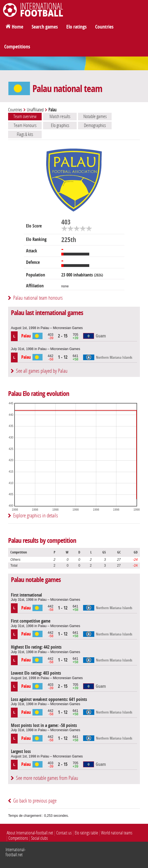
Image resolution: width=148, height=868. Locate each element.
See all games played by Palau (42, 371)
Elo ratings (77, 27)
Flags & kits (25, 134)
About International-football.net (30, 833)
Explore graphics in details (36, 516)
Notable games (95, 116)
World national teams (117, 833)
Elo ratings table (86, 833)
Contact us (64, 833)
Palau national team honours (38, 298)
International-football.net (16, 852)
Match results (60, 116)
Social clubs (39, 838)
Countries (104, 27)
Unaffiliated (35, 110)
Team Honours (25, 125)
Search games (45, 27)
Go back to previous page (35, 801)
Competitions (17, 47)
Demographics (95, 125)
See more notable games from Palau (47, 778)
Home (17, 27)
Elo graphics (60, 125)
